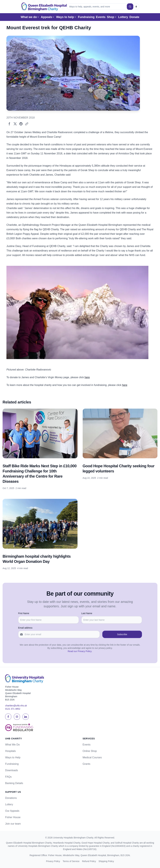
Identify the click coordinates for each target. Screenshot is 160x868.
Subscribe (122, 634)
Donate (134, 17)
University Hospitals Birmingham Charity (73, 838)
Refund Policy (89, 861)
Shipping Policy (106, 861)
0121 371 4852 (13, 709)
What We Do (12, 745)
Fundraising (86, 17)
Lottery (123, 17)
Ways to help (66, 17)
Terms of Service (71, 861)
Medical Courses (92, 757)
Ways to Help (13, 757)
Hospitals (10, 751)
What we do (30, 17)
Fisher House (13, 817)
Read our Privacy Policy (80, 651)
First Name (24, 613)
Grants (87, 764)
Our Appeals (12, 811)
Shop (112, 17)
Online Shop (90, 751)
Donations (11, 798)
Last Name (87, 613)
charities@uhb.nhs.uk (16, 706)
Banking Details (14, 783)
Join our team (13, 824)
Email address (25, 628)
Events (101, 17)
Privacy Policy (53, 861)
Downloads (12, 770)
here (87, 377)
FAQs (8, 777)
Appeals (48, 17)
